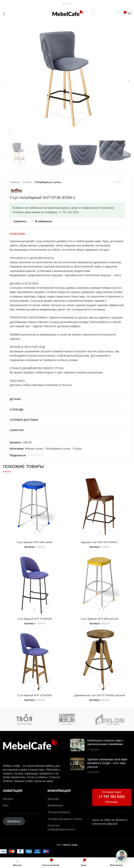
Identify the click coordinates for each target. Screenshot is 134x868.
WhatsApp (112, 802)
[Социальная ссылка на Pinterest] (32, 455)
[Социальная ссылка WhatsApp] (67, 4)
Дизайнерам (55, 805)
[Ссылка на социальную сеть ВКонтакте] (38, 455)
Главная (15, 182)
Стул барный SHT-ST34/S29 (34, 619)
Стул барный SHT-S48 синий (35, 542)
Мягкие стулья (34, 449)
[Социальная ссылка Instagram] (64, 4)
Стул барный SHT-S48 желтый (100, 619)
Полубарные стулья (48, 182)
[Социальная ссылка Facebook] (29, 455)
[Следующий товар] (122, 182)
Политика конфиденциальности (61, 827)
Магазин (8, 799)
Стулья (28, 182)
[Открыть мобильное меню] (4, 14)
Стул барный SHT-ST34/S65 (34, 695)
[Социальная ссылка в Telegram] (70, 4)
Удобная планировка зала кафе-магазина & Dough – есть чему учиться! (108, 763)
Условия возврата (59, 812)
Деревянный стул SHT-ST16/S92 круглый (99, 695)
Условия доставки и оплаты (65, 819)
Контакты (14, 821)
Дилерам (53, 799)
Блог (6, 805)
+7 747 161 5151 (112, 797)
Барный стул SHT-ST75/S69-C (100, 542)
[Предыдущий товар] (115, 182)
